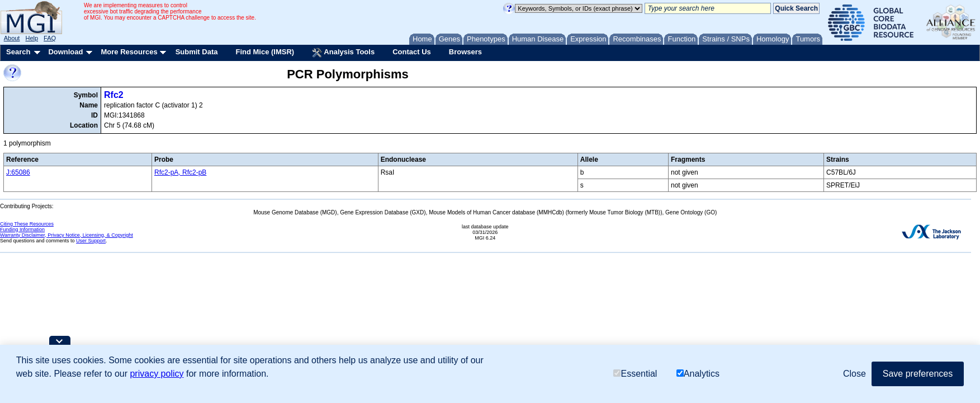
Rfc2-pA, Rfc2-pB (180, 172)
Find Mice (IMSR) (265, 52)
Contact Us (412, 52)
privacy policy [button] (157, 374)
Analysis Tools (343, 53)
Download (65, 52)
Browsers (465, 52)
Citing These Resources (27, 224)
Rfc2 (114, 95)
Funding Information (22, 229)
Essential (635, 374)
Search (18, 52)
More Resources (129, 52)
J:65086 (18, 172)
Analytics (698, 374)
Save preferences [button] (918, 374)
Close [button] (854, 374)
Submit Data (197, 52)
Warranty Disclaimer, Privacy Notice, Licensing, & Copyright (67, 235)
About (12, 38)
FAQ (50, 38)
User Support (91, 241)
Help (32, 38)
